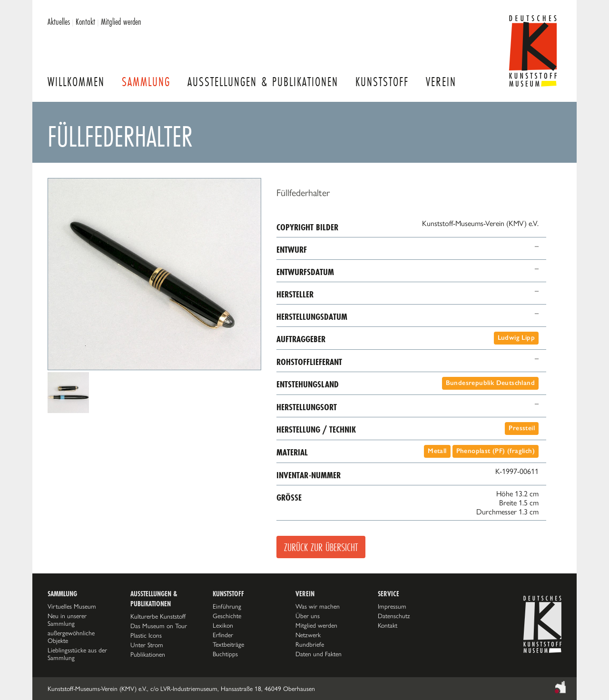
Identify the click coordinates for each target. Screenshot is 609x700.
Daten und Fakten (319, 654)
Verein (441, 82)
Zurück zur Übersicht (321, 547)
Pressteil (522, 428)
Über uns (308, 616)
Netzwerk (308, 635)
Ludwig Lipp (516, 338)
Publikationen (148, 654)
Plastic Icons (146, 635)
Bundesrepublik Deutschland (490, 383)
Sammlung (146, 82)
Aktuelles (59, 21)
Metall (437, 451)
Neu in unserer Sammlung (67, 620)
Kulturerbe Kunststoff (158, 616)
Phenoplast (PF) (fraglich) (496, 451)
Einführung (227, 606)
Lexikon (223, 625)
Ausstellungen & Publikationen (263, 82)
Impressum (392, 606)
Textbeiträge (228, 644)
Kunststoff (382, 82)
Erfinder (223, 635)
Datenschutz (394, 616)
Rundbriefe (310, 644)
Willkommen (76, 82)
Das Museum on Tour (159, 626)
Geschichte (227, 616)
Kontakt (85, 21)
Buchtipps (225, 654)
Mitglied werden (121, 21)
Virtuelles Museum (72, 606)
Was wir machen (318, 606)
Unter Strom (147, 645)
